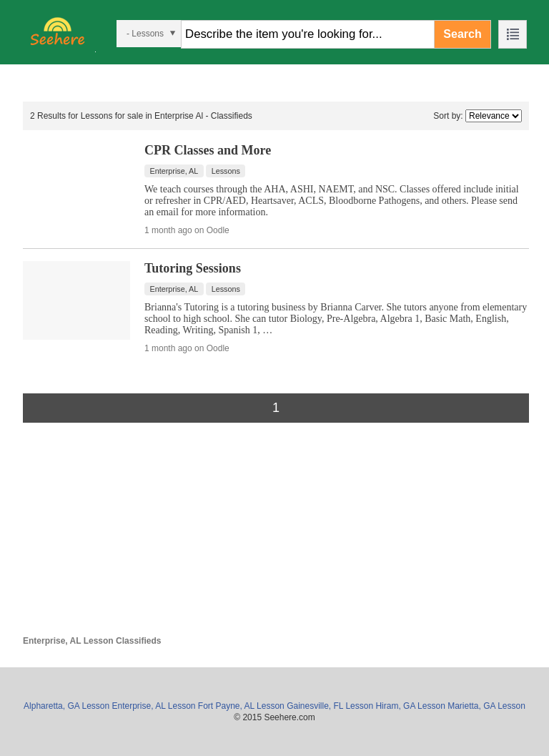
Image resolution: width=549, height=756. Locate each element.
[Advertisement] (276, 536)
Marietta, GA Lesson (486, 706)
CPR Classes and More (208, 150)
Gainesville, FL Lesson (330, 706)
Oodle (218, 230)
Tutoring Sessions (193, 268)
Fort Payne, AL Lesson (241, 706)
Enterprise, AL (174, 171)
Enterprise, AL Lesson (154, 706)
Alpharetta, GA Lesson (66, 706)
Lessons (226, 171)
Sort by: (448, 116)
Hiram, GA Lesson (410, 706)
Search (462, 34)
